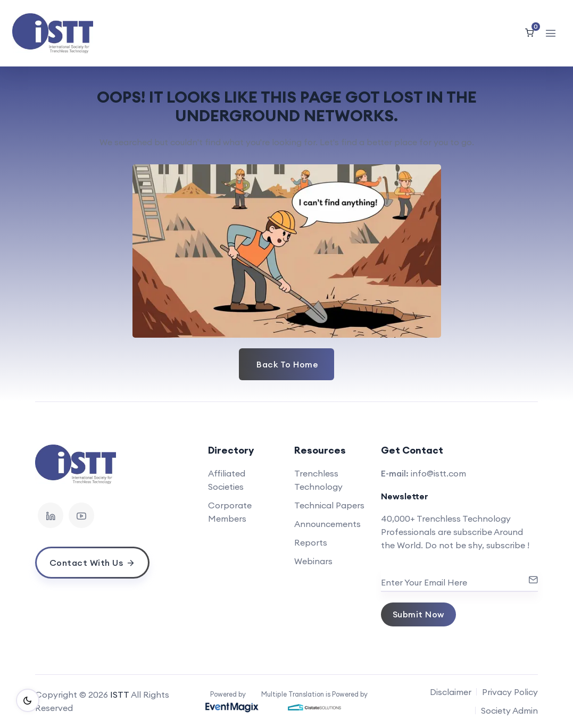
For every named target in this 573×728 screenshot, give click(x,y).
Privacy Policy (510, 692)
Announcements (327, 524)
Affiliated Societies (227, 480)
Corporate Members (230, 512)
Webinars (313, 561)
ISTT (120, 694)
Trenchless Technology (318, 480)
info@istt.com (438, 473)
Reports (311, 542)
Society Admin (509, 710)
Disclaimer (451, 692)
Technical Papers (329, 505)
